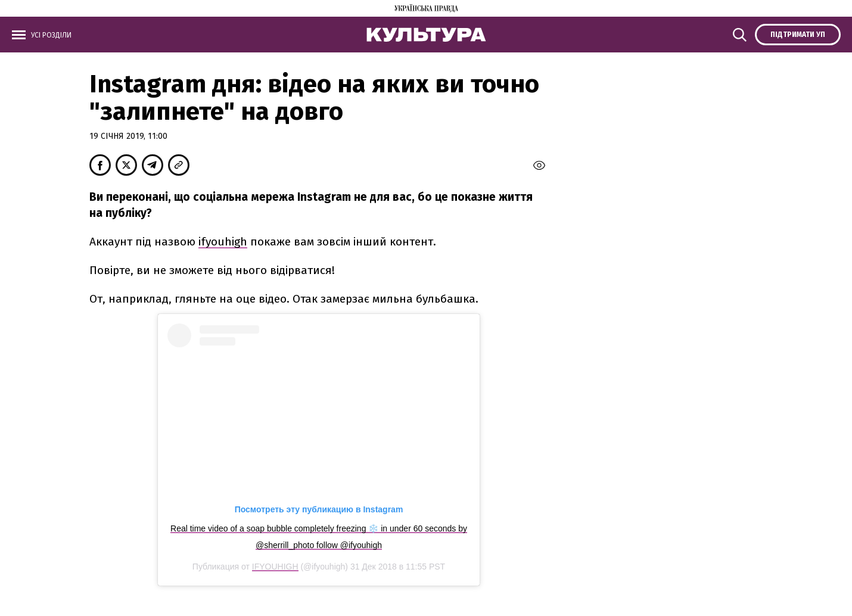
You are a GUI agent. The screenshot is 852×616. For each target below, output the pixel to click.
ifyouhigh (223, 242)
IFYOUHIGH (275, 567)
